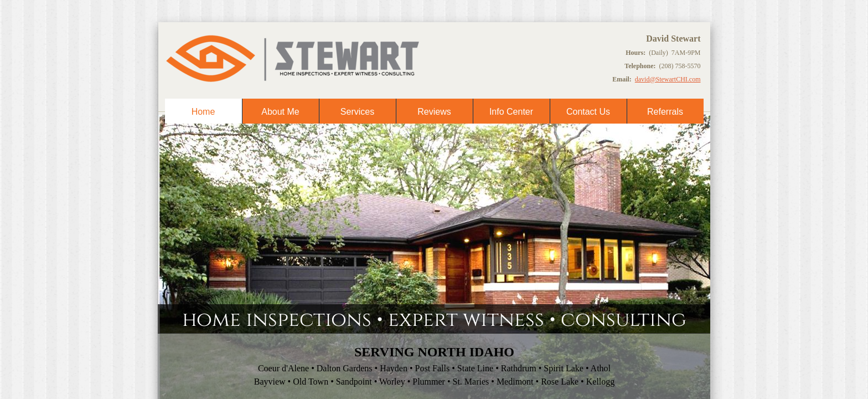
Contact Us (588, 112)
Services (357, 112)
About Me (280, 112)
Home (203, 112)
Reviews (434, 112)
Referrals (665, 112)
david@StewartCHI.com (668, 79)
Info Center (511, 112)
